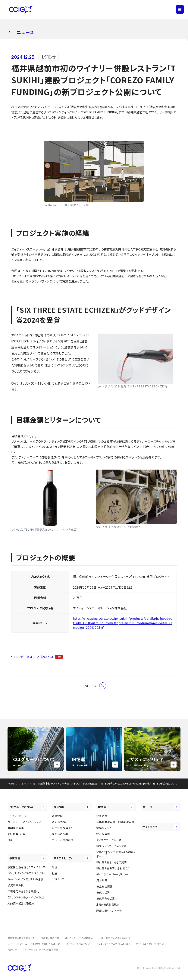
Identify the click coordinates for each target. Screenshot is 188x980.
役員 (10, 840)
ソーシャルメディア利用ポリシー (152, 944)
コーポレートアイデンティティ (24, 822)
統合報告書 (103, 834)
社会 (55, 873)
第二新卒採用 (60, 828)
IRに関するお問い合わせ (111, 868)
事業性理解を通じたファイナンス (26, 867)
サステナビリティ (72, 858)
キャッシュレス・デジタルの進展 (25, 879)
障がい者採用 (60, 834)
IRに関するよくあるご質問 (111, 862)
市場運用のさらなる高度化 (23, 891)
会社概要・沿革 (16, 834)
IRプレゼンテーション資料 (111, 846)
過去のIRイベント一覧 (109, 910)
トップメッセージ (17, 816)
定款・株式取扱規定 (108, 904)
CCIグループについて (27, 807)
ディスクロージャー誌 (109, 840)
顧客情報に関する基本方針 (21, 938)
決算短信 (102, 816)
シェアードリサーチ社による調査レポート (116, 854)
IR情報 (116, 807)
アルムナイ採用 (61, 840)
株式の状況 (103, 892)
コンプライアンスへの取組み (79, 938)
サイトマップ (161, 827)
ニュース (24, 783)
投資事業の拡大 (17, 885)
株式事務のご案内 (107, 898)
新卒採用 (57, 816)
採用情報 (72, 807)
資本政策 (102, 880)
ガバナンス (58, 879)
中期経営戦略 (16, 828)
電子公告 (12, 949)
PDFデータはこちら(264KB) (34, 657)
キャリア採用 (59, 822)
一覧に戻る (94, 686)
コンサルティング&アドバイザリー (27, 873)
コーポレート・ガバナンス (78, 944)
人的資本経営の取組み (21, 903)
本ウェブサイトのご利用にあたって (113, 944)
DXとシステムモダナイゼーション (27, 897)
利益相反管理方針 (50, 938)
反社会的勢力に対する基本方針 (115, 938)
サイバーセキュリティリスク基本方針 (40, 949)
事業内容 (27, 858)
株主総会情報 (104, 886)
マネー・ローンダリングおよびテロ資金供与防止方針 (34, 944)
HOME (11, 783)
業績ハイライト (105, 828)
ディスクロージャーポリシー (112, 874)
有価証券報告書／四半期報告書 (115, 822)
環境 (55, 867)
